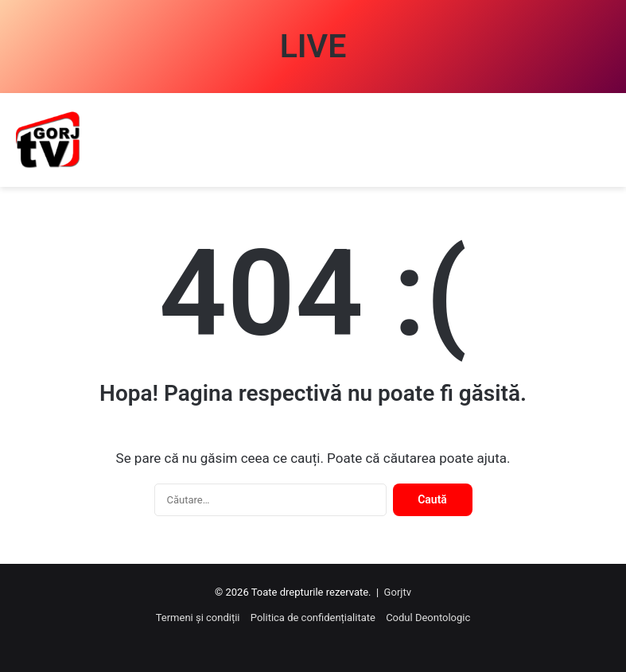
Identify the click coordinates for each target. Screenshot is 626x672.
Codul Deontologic (428, 618)
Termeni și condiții (198, 618)
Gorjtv (398, 592)
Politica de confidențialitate (313, 618)
